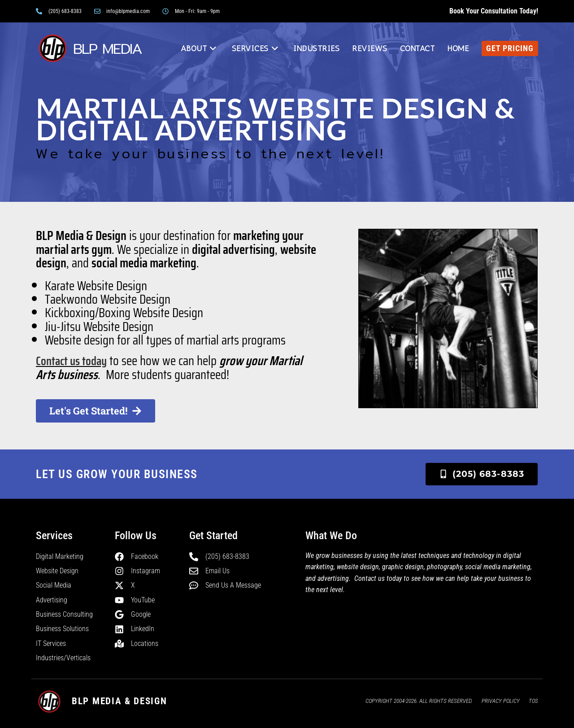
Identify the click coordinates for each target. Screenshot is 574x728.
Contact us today (74, 361)
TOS (533, 700)
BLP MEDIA (108, 48)
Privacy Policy (501, 700)
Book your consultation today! (494, 11)
